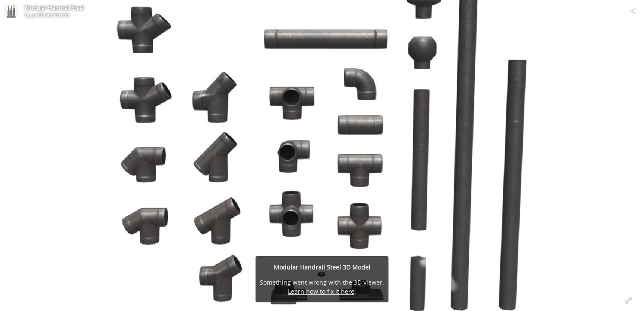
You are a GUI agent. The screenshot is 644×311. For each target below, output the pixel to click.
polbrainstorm (51, 15)
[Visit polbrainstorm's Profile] (11, 11)
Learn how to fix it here (321, 291)
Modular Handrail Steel (54, 8)
